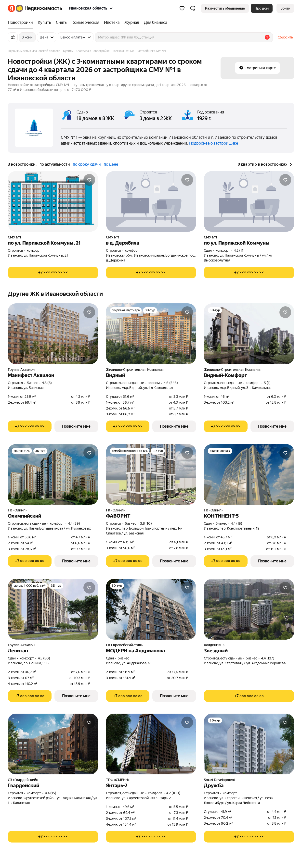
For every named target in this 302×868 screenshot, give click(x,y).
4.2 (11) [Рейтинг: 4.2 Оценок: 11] (239, 250)
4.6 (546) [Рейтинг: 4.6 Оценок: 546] (171, 383)
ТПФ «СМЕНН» (118, 780)
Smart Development (219, 780)
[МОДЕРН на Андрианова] (151, 609)
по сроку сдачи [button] (87, 164)
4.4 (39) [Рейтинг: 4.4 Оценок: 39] (74, 523)
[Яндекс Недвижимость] (39, 8)
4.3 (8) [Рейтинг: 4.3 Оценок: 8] (47, 383)
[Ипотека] (112, 23)
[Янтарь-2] (151, 744)
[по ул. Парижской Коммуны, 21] (53, 201)
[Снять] (61, 23)
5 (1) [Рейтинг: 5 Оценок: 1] (267, 383)
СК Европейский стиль (124, 645)
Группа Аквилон (21, 370)
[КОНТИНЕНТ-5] (249, 474)
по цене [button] (111, 164)
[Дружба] (249, 744)
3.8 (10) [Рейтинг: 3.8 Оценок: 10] (146, 523)
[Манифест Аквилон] (53, 334)
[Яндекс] (12, 8)
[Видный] (151, 334)
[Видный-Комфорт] (249, 334)
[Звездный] (249, 609)
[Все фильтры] (13, 37)
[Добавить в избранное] (89, 180)
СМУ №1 (14, 237)
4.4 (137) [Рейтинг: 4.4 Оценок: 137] (268, 658)
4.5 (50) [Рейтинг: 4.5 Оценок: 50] (44, 658)
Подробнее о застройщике (214, 143)
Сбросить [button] (285, 37)
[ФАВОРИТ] (151, 474)
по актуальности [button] (55, 164)
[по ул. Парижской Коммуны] (249, 201)
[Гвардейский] (53, 744)
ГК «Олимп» (18, 510)
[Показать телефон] (53, 273)
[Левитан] (53, 609)
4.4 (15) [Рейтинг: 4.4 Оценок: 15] (236, 523)
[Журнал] (132, 23)
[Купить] (44, 23)
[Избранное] (182, 8)
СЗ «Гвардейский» (23, 780)
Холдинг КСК (214, 645)
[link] (285, 8)
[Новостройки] (22, 23)
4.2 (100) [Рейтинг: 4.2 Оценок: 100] (173, 793)
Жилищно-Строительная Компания (135, 370)
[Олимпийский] (53, 474)
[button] (193, 8)
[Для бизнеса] (154, 23)
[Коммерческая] (85, 23)
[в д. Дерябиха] (151, 201)
